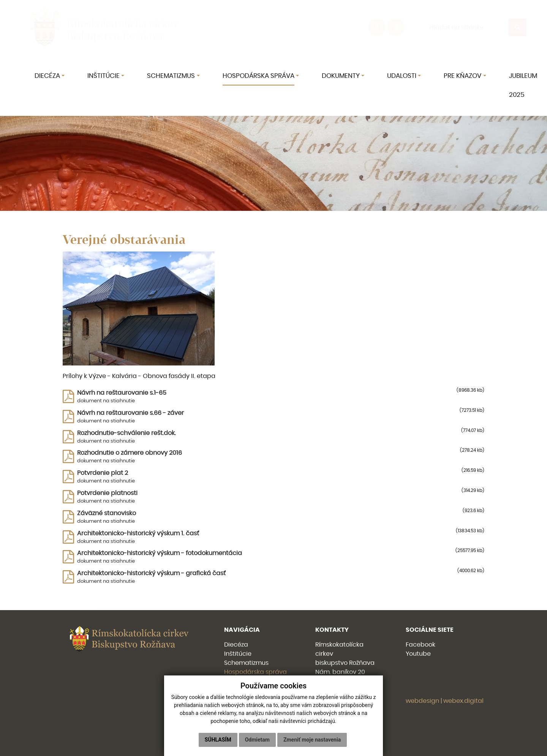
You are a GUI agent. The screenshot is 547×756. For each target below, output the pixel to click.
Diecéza (236, 645)
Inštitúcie (238, 654)
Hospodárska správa (255, 672)
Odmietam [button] (257, 740)
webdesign (422, 701)
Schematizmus (246, 663)
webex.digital (463, 701)
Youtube (418, 654)
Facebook (421, 645)
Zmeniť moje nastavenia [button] (312, 740)
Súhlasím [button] (218, 740)
